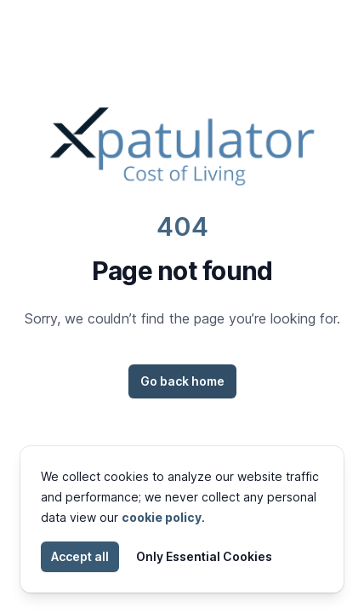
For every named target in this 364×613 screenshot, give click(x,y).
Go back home (182, 381)
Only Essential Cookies (204, 556)
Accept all (80, 556)
